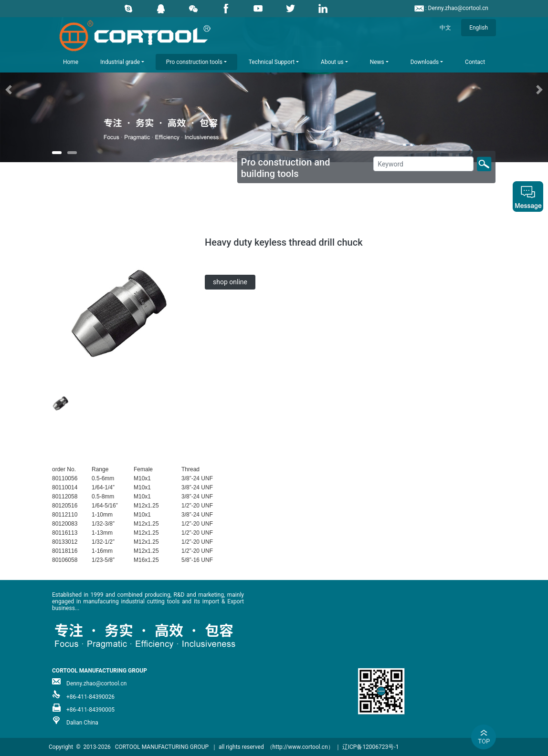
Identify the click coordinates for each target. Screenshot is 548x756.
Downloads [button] (425, 62)
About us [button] (332, 62)
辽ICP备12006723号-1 (371, 747)
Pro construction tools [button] (194, 62)
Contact (475, 62)
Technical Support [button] (272, 62)
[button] (41, 90)
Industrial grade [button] (120, 62)
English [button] (479, 28)
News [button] (377, 62)
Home (71, 62)
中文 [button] (445, 28)
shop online (230, 282)
